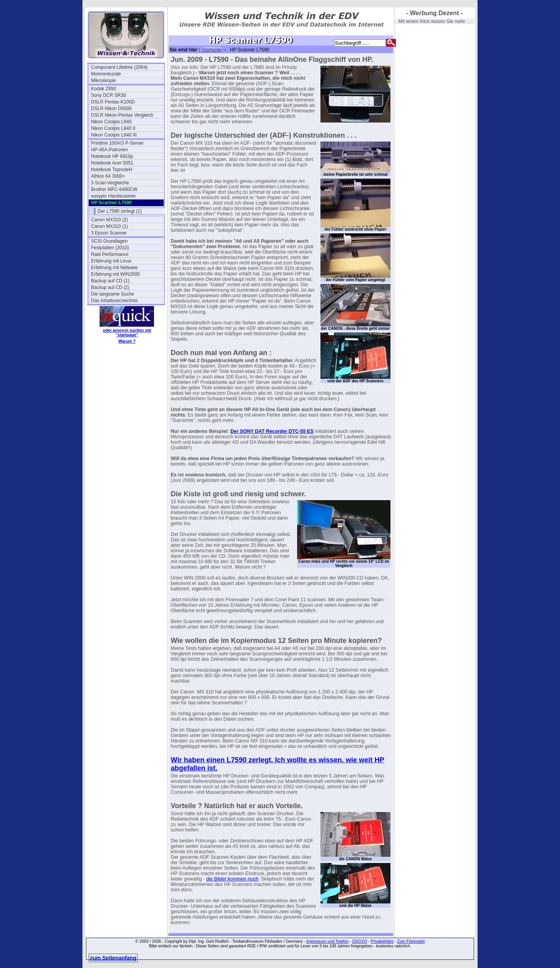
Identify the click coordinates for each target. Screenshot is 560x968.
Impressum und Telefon (327, 941)
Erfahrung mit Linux (111, 261)
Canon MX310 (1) (109, 226)
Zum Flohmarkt (411, 941)
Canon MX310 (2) (109, 220)
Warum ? (127, 341)
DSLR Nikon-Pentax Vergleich (122, 115)
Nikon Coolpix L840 (111, 122)
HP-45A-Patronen (109, 150)
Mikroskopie (103, 81)
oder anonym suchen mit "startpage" (127, 333)
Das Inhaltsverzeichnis (114, 301)
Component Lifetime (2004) (119, 67)
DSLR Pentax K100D (113, 102)
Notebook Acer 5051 (112, 163)
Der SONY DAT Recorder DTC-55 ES (272, 431)
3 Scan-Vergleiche (110, 183)
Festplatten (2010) (110, 248)
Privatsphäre (382, 941)
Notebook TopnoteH (112, 170)
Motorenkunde (106, 74)
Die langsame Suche (113, 294)
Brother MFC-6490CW (114, 189)
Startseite (211, 50)
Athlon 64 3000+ (108, 176)
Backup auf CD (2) (110, 287)
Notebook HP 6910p (112, 156)
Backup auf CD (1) (110, 281)
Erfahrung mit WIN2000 (115, 274)
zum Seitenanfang (113, 958)
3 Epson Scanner (109, 233)
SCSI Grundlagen (109, 241)
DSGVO (360, 941)
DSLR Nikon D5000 (111, 109)
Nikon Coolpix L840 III (114, 135)
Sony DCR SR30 (108, 95)
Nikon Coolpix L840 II (113, 128)
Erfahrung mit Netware (114, 268)
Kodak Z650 (104, 89)
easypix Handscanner (113, 196)
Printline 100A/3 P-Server (117, 143)
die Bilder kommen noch (232, 879)
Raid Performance (110, 254)
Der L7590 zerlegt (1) (120, 211)
